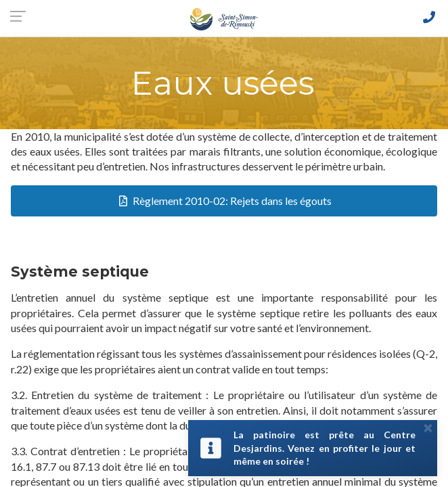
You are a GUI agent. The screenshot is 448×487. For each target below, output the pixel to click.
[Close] (428, 427)
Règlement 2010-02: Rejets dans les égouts (232, 201)
